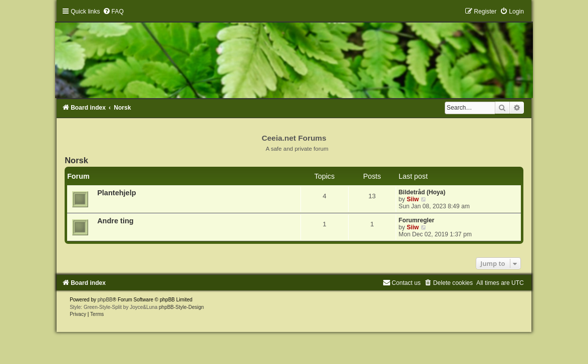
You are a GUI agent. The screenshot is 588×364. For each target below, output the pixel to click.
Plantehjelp (116, 193)
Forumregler (416, 220)
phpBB (105, 300)
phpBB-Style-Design (181, 307)
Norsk (76, 160)
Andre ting (115, 221)
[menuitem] (113, 12)
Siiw (413, 199)
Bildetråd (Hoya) (422, 192)
